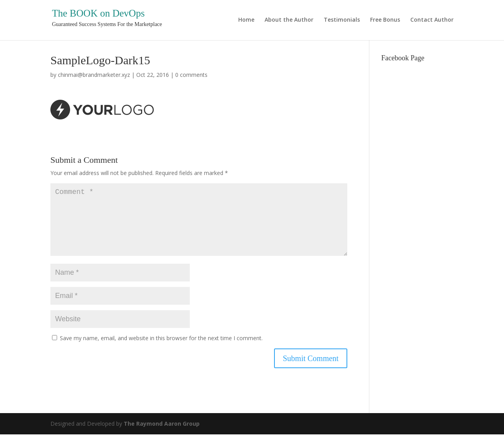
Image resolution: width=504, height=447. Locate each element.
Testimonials (342, 20)
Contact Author (432, 20)
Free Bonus (385, 20)
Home (246, 20)
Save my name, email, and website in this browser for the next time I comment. (161, 351)
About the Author (289, 20)
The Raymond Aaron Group (162, 436)
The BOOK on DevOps (98, 13)
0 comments (191, 75)
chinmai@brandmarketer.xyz (94, 75)
